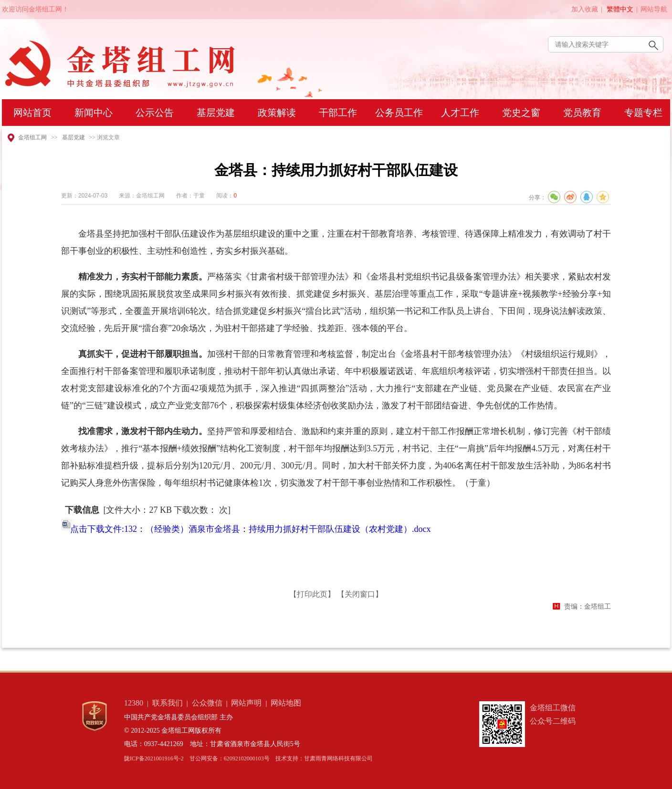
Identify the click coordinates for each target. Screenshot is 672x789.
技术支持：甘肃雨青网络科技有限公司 (324, 758)
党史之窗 (521, 113)
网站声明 (246, 703)
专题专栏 (643, 113)
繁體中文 (620, 9)
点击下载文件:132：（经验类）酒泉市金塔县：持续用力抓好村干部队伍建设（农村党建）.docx (251, 529)
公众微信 (207, 703)
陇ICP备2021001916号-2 (154, 758)
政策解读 (277, 113)
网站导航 (654, 9)
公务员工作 (399, 113)
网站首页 (32, 113)
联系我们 (168, 703)
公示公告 (155, 113)
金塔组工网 (32, 137)
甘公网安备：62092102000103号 (230, 758)
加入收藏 (585, 9)
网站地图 (286, 703)
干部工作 (338, 113)
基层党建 (216, 113)
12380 (134, 703)
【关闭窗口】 (360, 594)
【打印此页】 (312, 594)
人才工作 (460, 113)
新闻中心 (94, 113)
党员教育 (582, 113)
